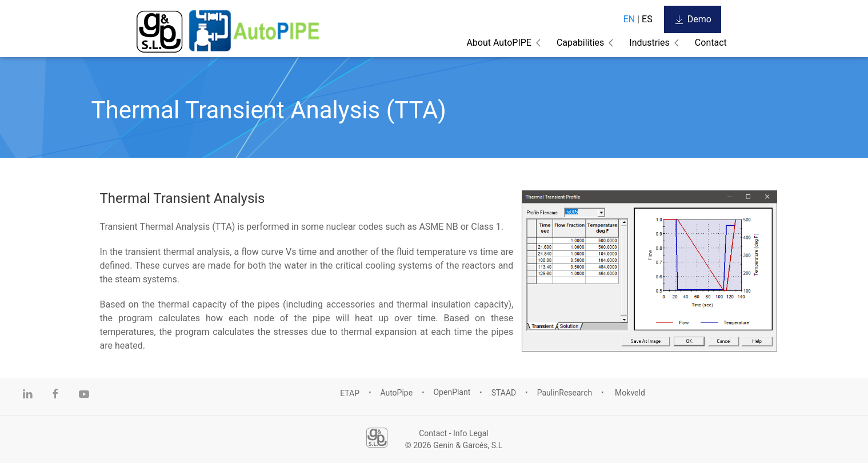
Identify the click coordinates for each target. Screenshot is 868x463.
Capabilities (580, 43)
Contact (711, 43)
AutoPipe (396, 393)
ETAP (350, 393)
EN (629, 19)
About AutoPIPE (499, 43)
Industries (649, 43)
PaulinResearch (565, 393)
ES (647, 19)
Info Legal (471, 433)
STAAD (504, 393)
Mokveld (629, 393)
